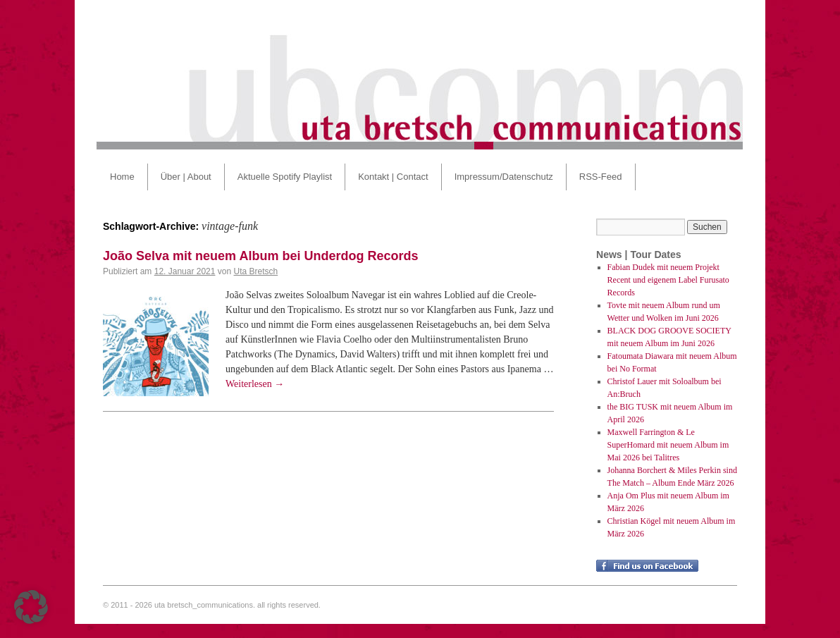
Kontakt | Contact (393, 177)
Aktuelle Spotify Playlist (285, 177)
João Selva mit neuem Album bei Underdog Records (260, 256)
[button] (31, 607)
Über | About (186, 177)
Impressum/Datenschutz (504, 177)
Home (122, 177)
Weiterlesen (255, 384)
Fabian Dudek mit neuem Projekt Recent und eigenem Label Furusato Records (668, 280)
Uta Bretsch (256, 271)
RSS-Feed (601, 177)
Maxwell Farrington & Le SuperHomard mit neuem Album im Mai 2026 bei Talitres (668, 445)
